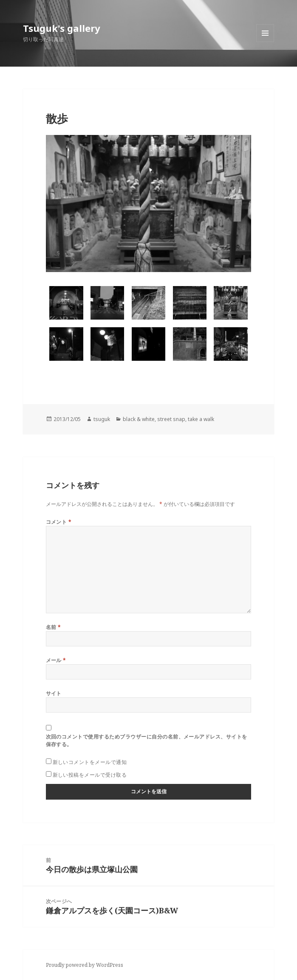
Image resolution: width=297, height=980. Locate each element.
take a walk (201, 419)
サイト (54, 693)
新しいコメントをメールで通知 (90, 762)
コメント (59, 522)
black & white (139, 419)
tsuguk (102, 419)
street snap (171, 419)
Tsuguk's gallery (62, 28)
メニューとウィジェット (265, 42)
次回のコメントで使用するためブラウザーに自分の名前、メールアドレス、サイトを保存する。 (147, 740)
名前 (54, 627)
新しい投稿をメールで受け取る (90, 775)
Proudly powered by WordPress (85, 965)
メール (56, 660)
